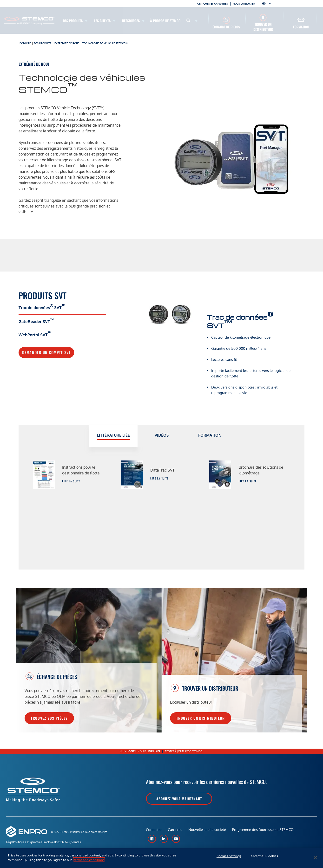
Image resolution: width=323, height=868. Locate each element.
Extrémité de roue (67, 43)
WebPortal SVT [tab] (35, 334)
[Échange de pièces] (226, 20)
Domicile (25, 43)
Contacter (154, 832)
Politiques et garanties (212, 4)
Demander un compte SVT (46, 352)
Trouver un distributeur (263, 27)
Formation (301, 27)
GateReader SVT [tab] (36, 321)
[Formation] (301, 20)
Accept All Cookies (264, 858)
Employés (58, 843)
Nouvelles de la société (209, 832)
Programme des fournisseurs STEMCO (266, 832)
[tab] (113, 436)
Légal (10, 843)
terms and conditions (89, 860)
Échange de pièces (226, 27)
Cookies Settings (229, 858)
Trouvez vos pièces (49, 718)
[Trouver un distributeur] (263, 17)
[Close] (315, 858)
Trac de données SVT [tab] (42, 307)
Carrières (176, 832)
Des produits (43, 43)
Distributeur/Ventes (82, 843)
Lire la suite (71, 481)
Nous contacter (244, 4)
